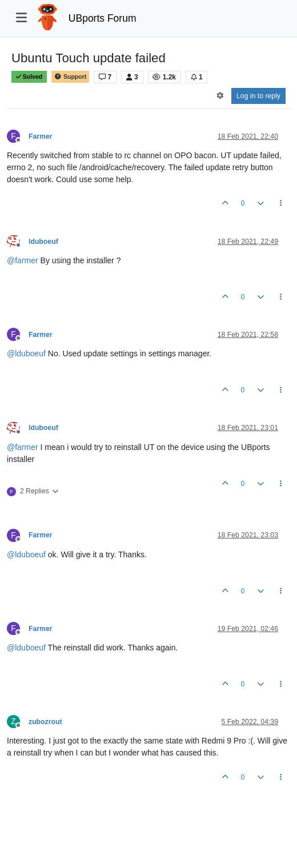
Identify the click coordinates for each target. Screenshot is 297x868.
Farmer (41, 136)
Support (70, 77)
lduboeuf (43, 242)
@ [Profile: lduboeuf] (26, 353)
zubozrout (45, 722)
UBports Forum (103, 18)
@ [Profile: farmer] (23, 260)
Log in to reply (258, 96)
